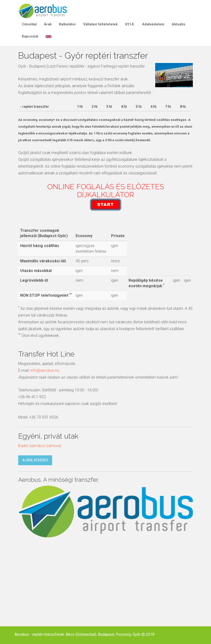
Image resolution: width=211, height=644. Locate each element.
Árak (48, 24)
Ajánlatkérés (35, 460)
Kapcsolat (30, 36)
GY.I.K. (130, 24)
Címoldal (29, 24)
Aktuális (179, 24)
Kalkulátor (67, 24)
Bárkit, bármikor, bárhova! (40, 446)
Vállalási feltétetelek (100, 24)
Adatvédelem (153, 24)
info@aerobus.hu (45, 370)
